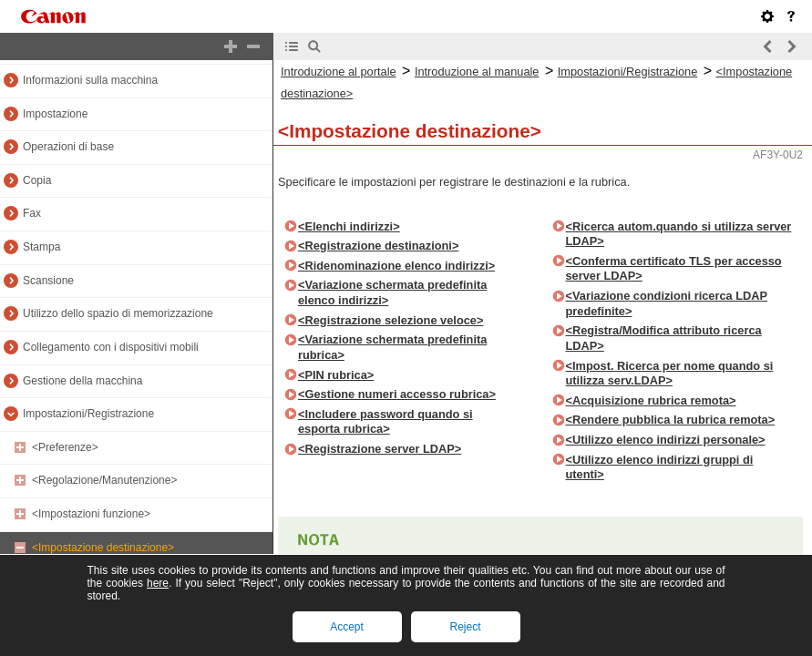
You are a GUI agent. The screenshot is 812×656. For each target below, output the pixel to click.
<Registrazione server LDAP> (380, 449)
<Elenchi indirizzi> (349, 226)
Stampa (41, 247)
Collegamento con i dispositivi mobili (111, 347)
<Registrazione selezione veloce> (391, 320)
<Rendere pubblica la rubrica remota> (671, 420)
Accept (347, 627)
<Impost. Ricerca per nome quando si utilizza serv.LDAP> (670, 374)
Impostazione (55, 114)
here (158, 583)
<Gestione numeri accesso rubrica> (397, 394)
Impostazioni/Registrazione (88, 414)
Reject (465, 627)
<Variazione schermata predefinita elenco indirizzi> (392, 292)
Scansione (48, 281)
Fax (32, 213)
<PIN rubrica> (336, 375)
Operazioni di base (68, 147)
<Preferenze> (65, 447)
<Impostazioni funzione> (91, 514)
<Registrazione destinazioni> (378, 246)
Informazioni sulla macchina (90, 80)
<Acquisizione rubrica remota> (651, 400)
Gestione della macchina (82, 381)
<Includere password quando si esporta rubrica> (385, 422)
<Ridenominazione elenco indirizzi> (396, 266)
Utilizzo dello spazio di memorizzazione (118, 313)
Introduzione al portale (339, 72)
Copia (37, 180)
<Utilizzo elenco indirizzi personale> (666, 440)
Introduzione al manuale (477, 72)
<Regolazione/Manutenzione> (104, 480)
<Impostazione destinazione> (103, 548)
